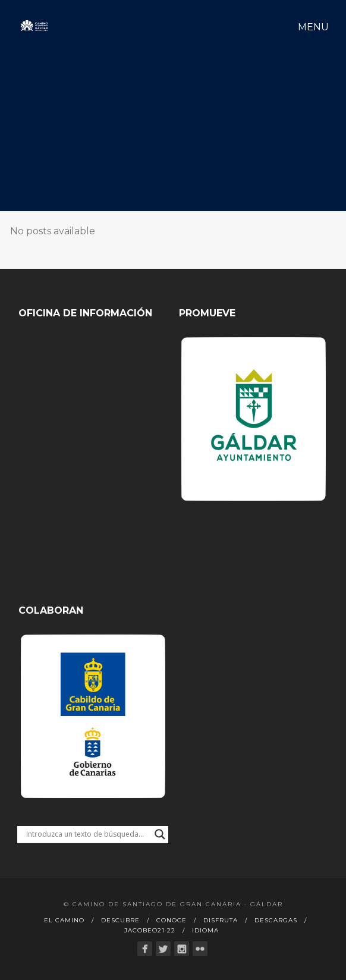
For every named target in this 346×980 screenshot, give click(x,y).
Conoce (172, 920)
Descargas (276, 920)
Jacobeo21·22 (150, 930)
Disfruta (221, 920)
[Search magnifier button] (160, 834)
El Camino (64, 920)
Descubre (120, 920)
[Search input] (87, 834)
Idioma (205, 930)
